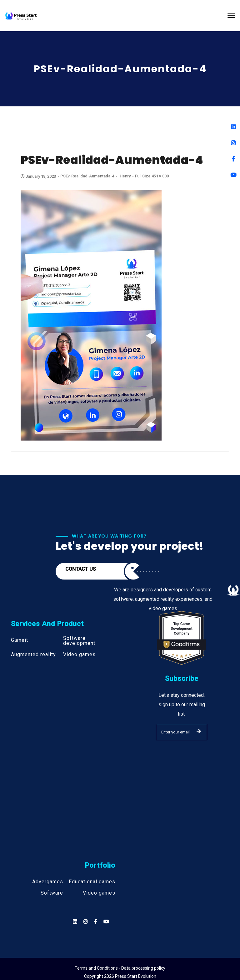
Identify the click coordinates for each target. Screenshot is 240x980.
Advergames (48, 882)
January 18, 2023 (39, 176)
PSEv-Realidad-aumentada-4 (87, 176)
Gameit (20, 640)
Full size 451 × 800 (152, 176)
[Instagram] (233, 143)
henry (125, 176)
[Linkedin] (233, 127)
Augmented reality (33, 655)
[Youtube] (233, 175)
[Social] (106, 922)
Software (52, 893)
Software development (79, 641)
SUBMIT (199, 731)
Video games (79, 655)
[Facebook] (233, 159)
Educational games (92, 882)
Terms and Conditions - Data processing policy (120, 968)
